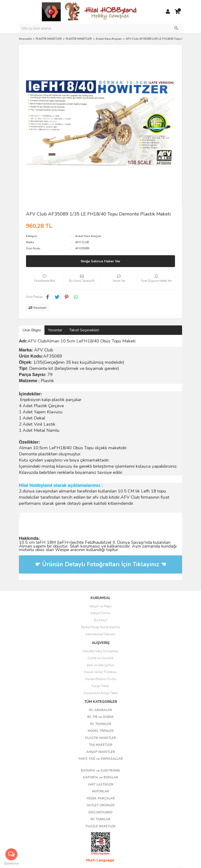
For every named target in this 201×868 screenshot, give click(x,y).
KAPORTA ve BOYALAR (100, 777)
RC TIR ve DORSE (100, 717)
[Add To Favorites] (45, 280)
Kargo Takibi (100, 686)
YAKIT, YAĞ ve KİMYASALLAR (101, 759)
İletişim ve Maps (100, 606)
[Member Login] (168, 12)
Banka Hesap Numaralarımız (100, 627)
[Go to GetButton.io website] (11, 863)
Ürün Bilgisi (32, 330)
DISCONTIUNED (100, 812)
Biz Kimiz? (101, 620)
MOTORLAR (100, 791)
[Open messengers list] (11, 854)
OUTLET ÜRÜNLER (100, 805)
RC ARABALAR (100, 710)
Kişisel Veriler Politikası (100, 672)
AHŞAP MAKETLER (101, 752)
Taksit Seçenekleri (84, 330)
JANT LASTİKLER (100, 785)
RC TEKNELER (101, 724)
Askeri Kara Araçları (88, 236)
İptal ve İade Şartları (101, 665)
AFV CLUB (82, 242)
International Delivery (100, 634)
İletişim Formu (100, 613)
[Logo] (90, 12)
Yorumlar (55, 330)
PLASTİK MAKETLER (100, 738)
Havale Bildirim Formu (100, 679)
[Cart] (177, 12)
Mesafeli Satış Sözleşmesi (101, 651)
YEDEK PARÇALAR (101, 799)
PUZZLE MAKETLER (100, 826)
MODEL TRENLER (101, 731)
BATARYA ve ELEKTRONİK (100, 771)
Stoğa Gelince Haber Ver (100, 261)
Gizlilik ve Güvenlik (100, 658)
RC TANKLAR (100, 819)
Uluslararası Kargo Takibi (101, 693)
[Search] (100, 28)
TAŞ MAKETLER (101, 745)
